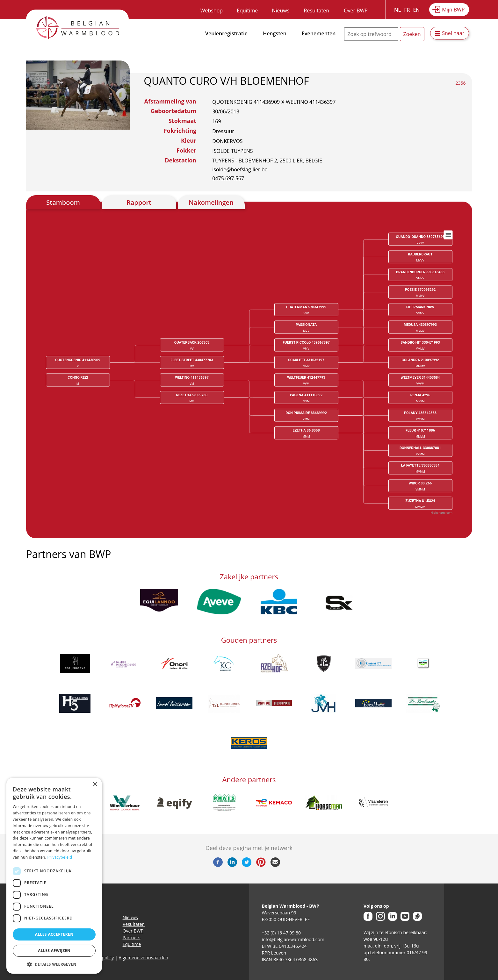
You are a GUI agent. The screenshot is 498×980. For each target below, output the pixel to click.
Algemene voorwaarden (143, 958)
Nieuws (281, 11)
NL (397, 10)
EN (416, 10)
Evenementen (319, 33)
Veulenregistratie (226, 33)
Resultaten (317, 11)
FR (407, 10)
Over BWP (356, 11)
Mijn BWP (453, 10)
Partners (132, 937)
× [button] (95, 785)
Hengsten (275, 33)
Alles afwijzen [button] (54, 951)
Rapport (139, 202)
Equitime (247, 11)
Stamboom (63, 202)
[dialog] (54, 876)
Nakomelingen (211, 202)
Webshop (212, 11)
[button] (54, 964)
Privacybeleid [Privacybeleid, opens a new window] (60, 857)
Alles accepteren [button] (54, 934)
